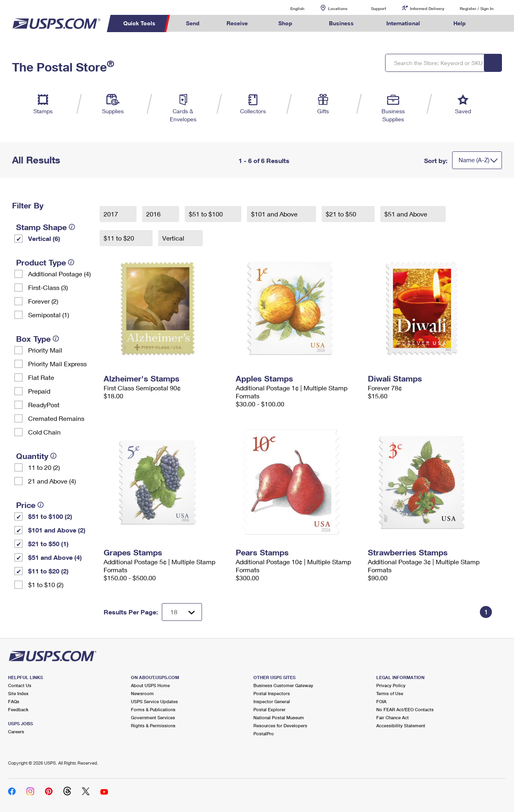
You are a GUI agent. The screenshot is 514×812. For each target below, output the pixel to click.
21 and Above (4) (52, 481)
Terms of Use (390, 693)
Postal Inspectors (272, 693)
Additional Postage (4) (59, 274)
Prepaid (39, 391)
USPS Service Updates (154, 701)
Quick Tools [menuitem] (139, 23)
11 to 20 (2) (44, 467)
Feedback (18, 709)
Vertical (174, 238)
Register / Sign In (477, 8)
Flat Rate (41, 377)
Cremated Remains (56, 418)
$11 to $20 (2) (48, 571)
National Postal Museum (279, 717)
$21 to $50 (342, 214)
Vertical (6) (44, 238)
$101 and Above (275, 214)
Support (379, 8)
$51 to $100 (207, 214)
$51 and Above (407, 214)
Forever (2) (43, 301)
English (289, 8)
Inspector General (272, 701)
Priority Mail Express (57, 364)
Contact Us (20, 685)
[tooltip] (72, 227)
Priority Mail (45, 350)
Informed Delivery (427, 8)
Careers (16, 731)
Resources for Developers (280, 725)
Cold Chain (44, 432)
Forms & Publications (153, 709)
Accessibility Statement (401, 725)
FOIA (381, 701)
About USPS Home (150, 685)
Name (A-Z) (474, 160)
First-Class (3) (48, 287)
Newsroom (142, 693)
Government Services (153, 717)
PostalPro (264, 733)
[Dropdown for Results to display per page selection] (182, 612)
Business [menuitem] (341, 23)
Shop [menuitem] (285, 23)
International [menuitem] (403, 23)
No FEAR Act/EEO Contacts (405, 709)
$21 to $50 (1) (48, 544)
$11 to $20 (120, 238)
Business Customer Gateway (283, 685)
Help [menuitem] (460, 23)
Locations (338, 8)
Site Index (18, 693)
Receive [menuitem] (237, 23)
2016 (154, 214)
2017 (112, 214)
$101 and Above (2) (57, 530)
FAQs (14, 701)
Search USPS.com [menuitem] (494, 23)
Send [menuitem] (193, 23)
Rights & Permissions (153, 725)
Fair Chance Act (393, 717)
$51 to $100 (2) (50, 516)
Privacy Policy (391, 685)
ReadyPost (44, 405)
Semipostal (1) (49, 315)
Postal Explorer (269, 709)
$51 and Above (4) (55, 557)
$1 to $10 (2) (46, 585)
